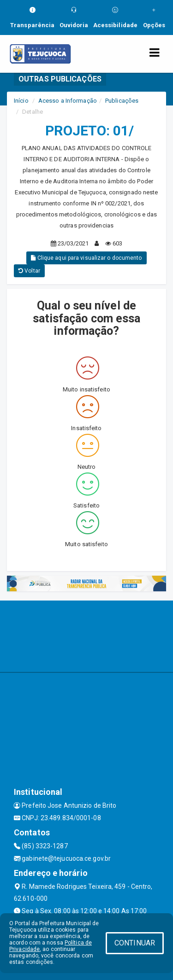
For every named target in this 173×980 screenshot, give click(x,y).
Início (21, 101)
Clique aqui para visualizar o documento (86, 258)
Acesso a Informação (68, 101)
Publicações (122, 101)
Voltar (29, 271)
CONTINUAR (135, 943)
